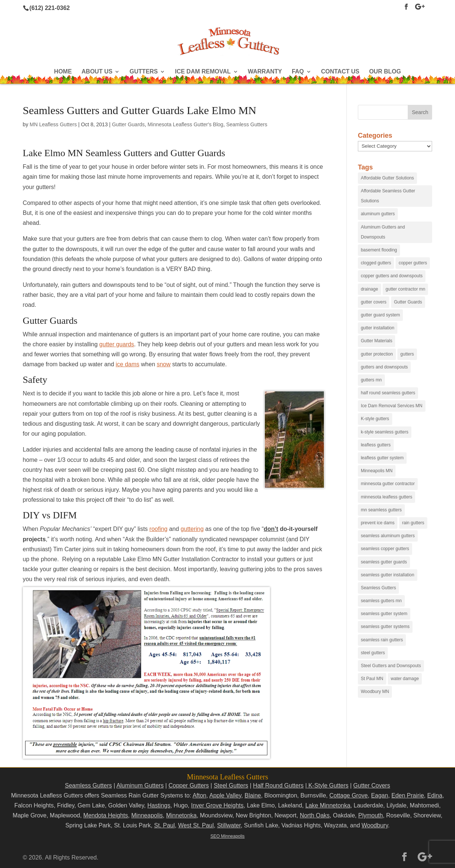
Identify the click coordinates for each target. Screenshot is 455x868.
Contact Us (340, 72)
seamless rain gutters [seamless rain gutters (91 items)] (382, 640)
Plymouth (371, 815)
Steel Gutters (231, 785)
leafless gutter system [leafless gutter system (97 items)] (382, 458)
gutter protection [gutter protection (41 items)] (377, 354)
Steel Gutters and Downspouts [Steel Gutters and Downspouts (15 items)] (391, 666)
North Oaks (315, 815)
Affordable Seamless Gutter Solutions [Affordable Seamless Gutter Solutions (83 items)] (388, 196)
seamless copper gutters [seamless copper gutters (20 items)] (385, 549)
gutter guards (117, 344)
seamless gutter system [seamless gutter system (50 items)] (384, 614)
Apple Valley (225, 795)
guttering (192, 529)
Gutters (144, 72)
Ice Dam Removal (203, 72)
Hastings (159, 805)
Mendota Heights (106, 815)
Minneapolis (147, 815)
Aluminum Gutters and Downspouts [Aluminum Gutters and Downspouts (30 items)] (383, 232)
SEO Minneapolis (228, 836)
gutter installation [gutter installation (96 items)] (378, 328)
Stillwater (229, 825)
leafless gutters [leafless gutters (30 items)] (376, 445)
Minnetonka (182, 815)
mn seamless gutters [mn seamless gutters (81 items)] (381, 510)
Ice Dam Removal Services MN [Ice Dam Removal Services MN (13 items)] (392, 406)
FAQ (298, 72)
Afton (199, 795)
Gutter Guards (128, 124)
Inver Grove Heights (217, 805)
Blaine (253, 795)
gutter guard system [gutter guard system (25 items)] (380, 315)
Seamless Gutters (247, 124)
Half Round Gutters (278, 785)
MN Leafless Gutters (53, 124)
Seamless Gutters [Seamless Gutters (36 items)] (378, 588)
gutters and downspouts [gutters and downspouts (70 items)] (384, 367)
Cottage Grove (349, 795)
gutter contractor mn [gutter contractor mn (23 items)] (405, 289)
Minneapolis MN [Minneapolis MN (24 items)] (377, 471)
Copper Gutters (189, 785)
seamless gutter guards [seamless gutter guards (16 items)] (384, 562)
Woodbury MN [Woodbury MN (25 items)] (375, 692)
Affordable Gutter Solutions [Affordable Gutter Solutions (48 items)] (387, 178)
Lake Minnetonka (328, 805)
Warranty (265, 72)
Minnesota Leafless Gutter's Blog (186, 124)
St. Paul (164, 825)
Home (63, 72)
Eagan (380, 795)
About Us (97, 72)
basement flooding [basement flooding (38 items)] (379, 250)
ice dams (127, 364)
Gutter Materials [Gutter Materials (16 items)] (377, 341)
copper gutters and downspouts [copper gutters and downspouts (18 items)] (392, 276)
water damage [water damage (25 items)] (405, 679)
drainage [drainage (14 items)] (370, 289)
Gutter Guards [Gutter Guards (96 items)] (408, 302)
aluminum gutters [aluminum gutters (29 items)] (378, 214)
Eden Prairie (408, 795)
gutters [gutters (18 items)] (407, 354)
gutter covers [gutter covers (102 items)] (374, 302)
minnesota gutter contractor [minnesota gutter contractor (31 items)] (388, 484)
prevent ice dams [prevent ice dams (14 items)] (378, 523)
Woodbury (375, 825)
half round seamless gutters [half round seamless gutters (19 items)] (388, 393)
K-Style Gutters (328, 785)
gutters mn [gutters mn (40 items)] (371, 380)
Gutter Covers (372, 785)
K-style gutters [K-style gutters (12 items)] (375, 419)
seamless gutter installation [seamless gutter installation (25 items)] (388, 575)
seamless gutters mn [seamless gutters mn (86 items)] (381, 601)
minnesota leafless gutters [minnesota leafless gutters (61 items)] (386, 497)
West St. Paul (196, 825)
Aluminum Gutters (140, 785)
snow (163, 364)
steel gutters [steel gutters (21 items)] (373, 653)
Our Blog (385, 72)
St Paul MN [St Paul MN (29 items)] (372, 679)
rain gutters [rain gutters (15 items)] (413, 523)
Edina (435, 795)
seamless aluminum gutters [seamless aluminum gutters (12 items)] (388, 536)
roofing (159, 529)
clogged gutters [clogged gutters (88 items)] (376, 263)
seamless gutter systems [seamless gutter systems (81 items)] (385, 627)
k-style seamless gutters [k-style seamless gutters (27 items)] (385, 432)
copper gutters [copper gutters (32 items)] (413, 263)
